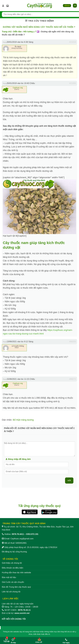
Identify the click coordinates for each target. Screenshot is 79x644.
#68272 (73, 379)
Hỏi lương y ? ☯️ (31, 32)
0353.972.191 (32, 534)
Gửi (69, 481)
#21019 (73, 42)
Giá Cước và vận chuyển (13, 582)
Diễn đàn (17, 32)
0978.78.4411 (18, 534)
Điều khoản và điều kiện (13, 568)
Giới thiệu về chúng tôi (12, 563)
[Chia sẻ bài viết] (39, 640)
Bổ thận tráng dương (23, 420)
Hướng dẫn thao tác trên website (16, 573)
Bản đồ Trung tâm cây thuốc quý (16, 587)
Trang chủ (7, 32)
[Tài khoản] (3, 6)
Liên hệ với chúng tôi (11, 592)
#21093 (73, 83)
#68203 (73, 342)
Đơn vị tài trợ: (16, 613)
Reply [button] (5, 42)
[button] (8, 6)
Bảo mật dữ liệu (9, 577)
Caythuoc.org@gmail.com (22, 539)
